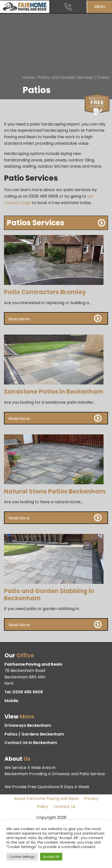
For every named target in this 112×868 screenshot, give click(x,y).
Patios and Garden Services (66, 77)
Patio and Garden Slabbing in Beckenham (49, 595)
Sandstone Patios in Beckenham (54, 392)
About (46, 799)
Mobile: (12, 701)
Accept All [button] (51, 857)
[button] (56, 318)
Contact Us (64, 806)
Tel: (24, 692)
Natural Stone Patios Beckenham (55, 491)
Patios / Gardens (34, 734)
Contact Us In (31, 743)
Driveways (28, 726)
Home (28, 77)
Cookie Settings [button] (22, 857)
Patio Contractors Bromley (45, 292)
